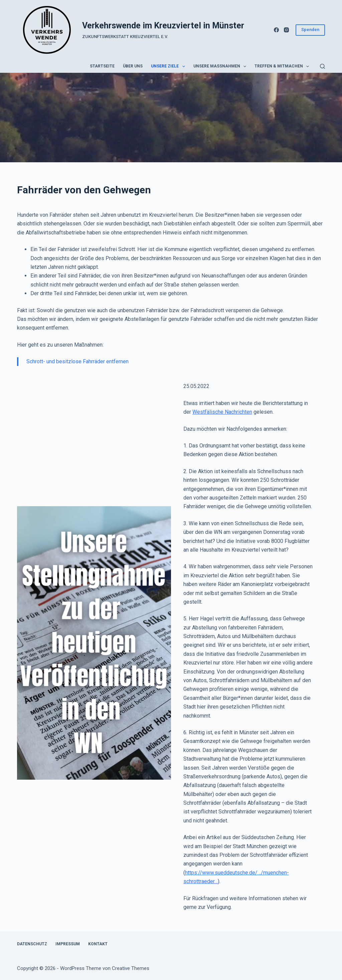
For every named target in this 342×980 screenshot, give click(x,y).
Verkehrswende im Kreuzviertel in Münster (163, 26)
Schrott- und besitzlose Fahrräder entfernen (77, 361)
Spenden (310, 30)
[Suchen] (322, 66)
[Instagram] (286, 30)
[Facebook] (276, 30)
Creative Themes (131, 968)
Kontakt (98, 944)
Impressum (68, 944)
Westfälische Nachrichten (222, 412)
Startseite (102, 66)
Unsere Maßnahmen (221, 66)
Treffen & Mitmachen (283, 66)
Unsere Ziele (169, 66)
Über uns (133, 66)
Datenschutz (32, 944)
